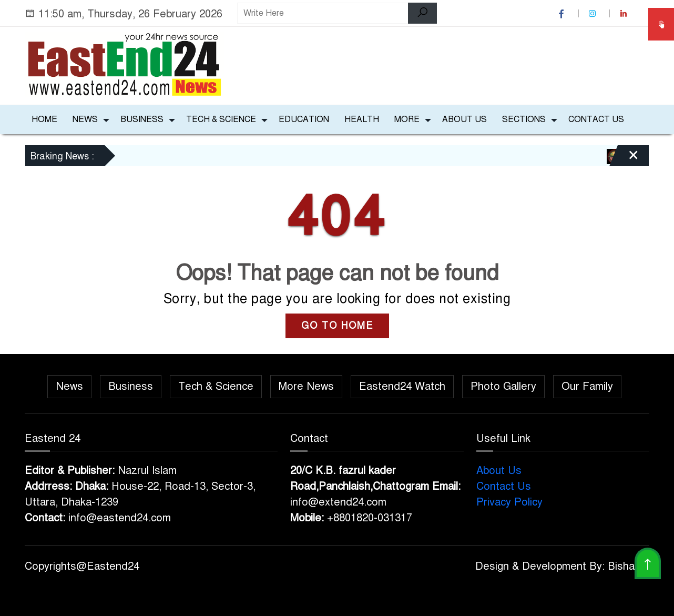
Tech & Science (221, 119)
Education (304, 119)
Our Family (587, 386)
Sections (524, 119)
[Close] (624, 159)
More (407, 119)
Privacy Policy (509, 502)
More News (306, 386)
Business (142, 119)
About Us (464, 119)
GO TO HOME (337, 326)
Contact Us (596, 119)
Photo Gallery (503, 386)
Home (44, 119)
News (85, 119)
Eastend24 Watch (402, 386)
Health (362, 119)
